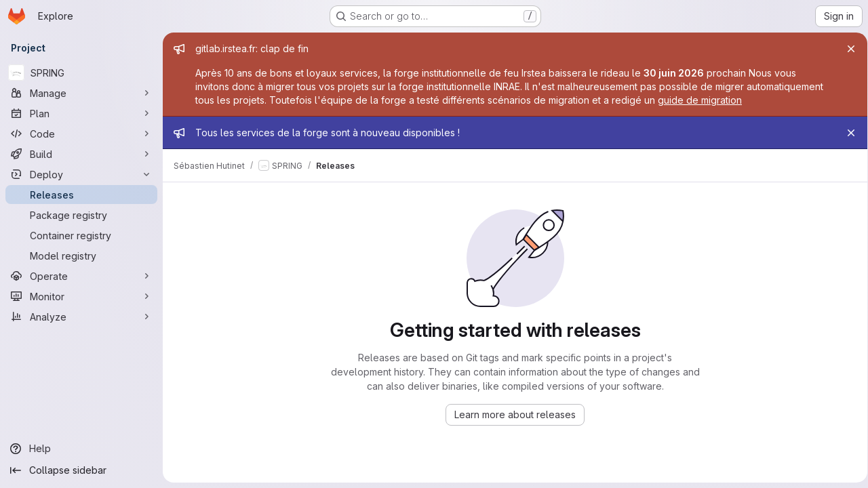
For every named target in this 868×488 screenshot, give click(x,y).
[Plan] (81, 113)
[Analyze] (81, 317)
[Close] (846, 49)
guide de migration (700, 100)
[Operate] (81, 276)
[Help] (81, 449)
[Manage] (81, 93)
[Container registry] (81, 235)
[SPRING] (81, 73)
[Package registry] (81, 215)
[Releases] (81, 195)
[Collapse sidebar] (81, 470)
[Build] (81, 154)
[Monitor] (81, 296)
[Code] (81, 134)
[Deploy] (81, 174)
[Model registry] (81, 256)
